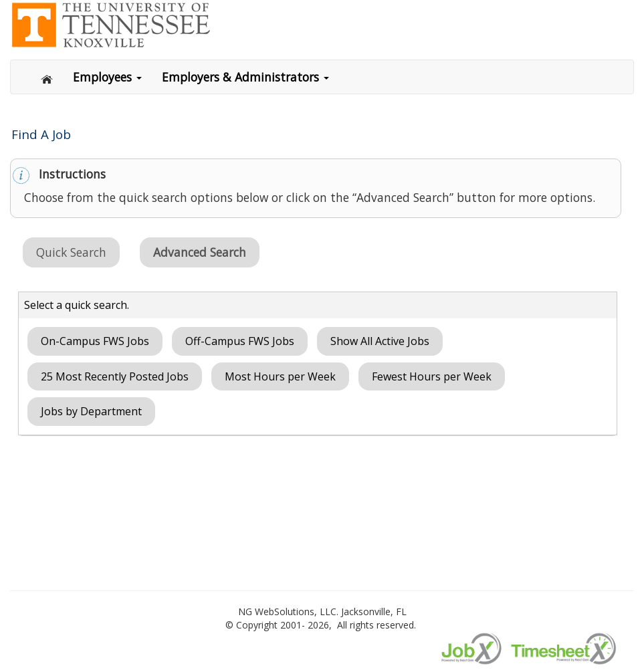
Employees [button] (107, 77)
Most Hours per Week (280, 376)
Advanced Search (200, 252)
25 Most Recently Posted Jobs (115, 376)
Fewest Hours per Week (432, 376)
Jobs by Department (91, 411)
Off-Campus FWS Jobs (240, 341)
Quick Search (71, 252)
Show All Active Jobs (380, 341)
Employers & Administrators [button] (245, 77)
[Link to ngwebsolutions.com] (110, 24)
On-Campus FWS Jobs (95, 341)
